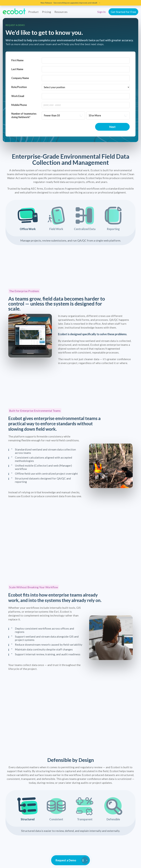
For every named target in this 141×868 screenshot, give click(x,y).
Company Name (20, 78)
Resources (61, 12)
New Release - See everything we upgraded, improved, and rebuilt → (71, 3)
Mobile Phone (19, 105)
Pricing (47, 12)
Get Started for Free (123, 12)
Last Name (17, 69)
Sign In (101, 12)
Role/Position (19, 87)
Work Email (18, 96)
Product (33, 12)
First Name (17, 60)
